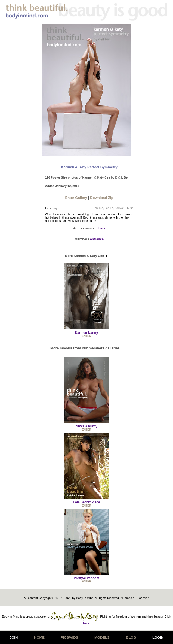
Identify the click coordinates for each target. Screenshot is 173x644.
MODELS (102, 637)
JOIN (14, 637)
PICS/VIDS (69, 637)
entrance (97, 239)
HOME (39, 637)
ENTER (86, 336)
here (102, 228)
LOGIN (158, 637)
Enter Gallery (76, 198)
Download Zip (102, 198)
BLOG (131, 637)
